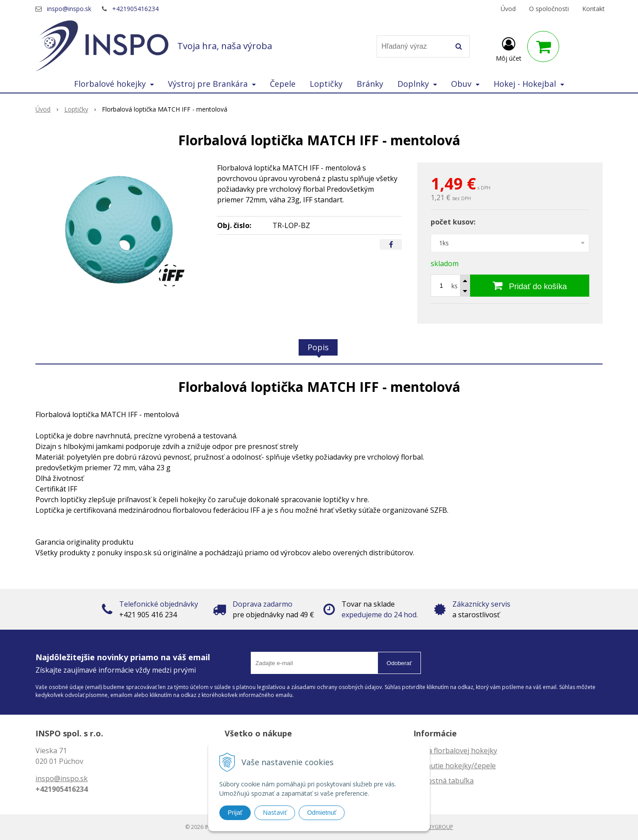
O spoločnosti (549, 9)
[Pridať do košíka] (530, 286)
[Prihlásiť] (509, 48)
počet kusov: (453, 222)
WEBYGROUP (437, 827)
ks (455, 286)
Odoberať (399, 663)
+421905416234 (135, 9)
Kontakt (593, 9)
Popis (318, 347)
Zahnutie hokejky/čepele (455, 766)
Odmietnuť (322, 813)
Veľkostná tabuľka (443, 781)
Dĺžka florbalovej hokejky (455, 751)
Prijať (235, 813)
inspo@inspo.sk (69, 9)
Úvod (508, 9)
